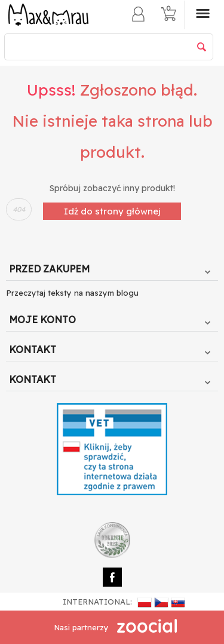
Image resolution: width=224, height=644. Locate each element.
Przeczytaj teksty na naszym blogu (72, 293)
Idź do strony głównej (112, 211)
